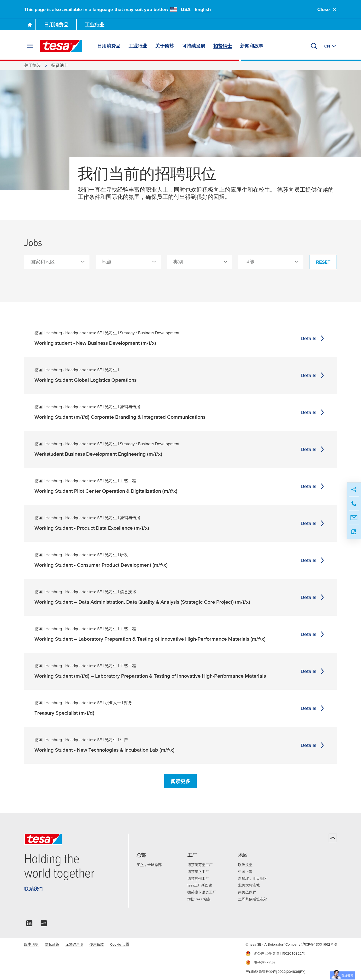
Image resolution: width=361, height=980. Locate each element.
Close (327, 9)
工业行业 (95, 25)
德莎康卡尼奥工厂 (202, 892)
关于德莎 (32, 65)
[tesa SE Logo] (61, 46)
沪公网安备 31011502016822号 (275, 953)
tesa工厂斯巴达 (200, 885)
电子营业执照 (260, 962)
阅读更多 (180, 781)
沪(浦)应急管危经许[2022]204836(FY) (276, 972)
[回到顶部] (333, 838)
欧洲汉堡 (245, 865)
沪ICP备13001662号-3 (319, 944)
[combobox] (57, 262)
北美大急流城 (249, 885)
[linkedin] (29, 925)
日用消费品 (56, 25)
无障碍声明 (74, 944)
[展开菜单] (30, 46)
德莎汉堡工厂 (198, 872)
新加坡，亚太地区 (252, 879)
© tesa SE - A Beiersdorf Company (273, 944)
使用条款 (97, 944)
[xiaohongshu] (44, 925)
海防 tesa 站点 (199, 899)
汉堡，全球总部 (149, 865)
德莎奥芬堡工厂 (200, 865)
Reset (323, 262)
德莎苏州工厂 (198, 879)
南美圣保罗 (247, 892)
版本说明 (31, 944)
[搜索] (314, 46)
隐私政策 (52, 944)
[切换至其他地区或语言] (331, 46)
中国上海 (245, 872)
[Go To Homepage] (30, 25)
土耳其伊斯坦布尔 (252, 899)
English (203, 9)
